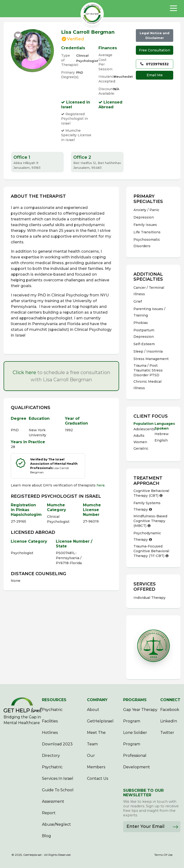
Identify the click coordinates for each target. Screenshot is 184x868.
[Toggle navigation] (173, 8)
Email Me (155, 75)
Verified (75, 39)
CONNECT (170, 700)
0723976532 (155, 64)
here (101, 485)
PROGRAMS (135, 700)
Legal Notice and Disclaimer (155, 35)
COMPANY (97, 700)
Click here (24, 372)
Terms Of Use (163, 855)
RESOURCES (54, 700)
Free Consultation (155, 50)
